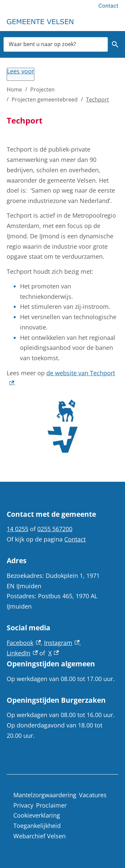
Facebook (24, 643)
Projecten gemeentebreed (45, 99)
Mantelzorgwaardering (45, 795)
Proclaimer (51, 805)
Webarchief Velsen (39, 836)
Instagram (62, 643)
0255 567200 (55, 529)
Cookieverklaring (37, 815)
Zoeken (114, 44)
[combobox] (56, 44)
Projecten (42, 89)
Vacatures (93, 795)
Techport (97, 99)
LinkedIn (22, 653)
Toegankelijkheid (37, 826)
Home (14, 89)
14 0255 (17, 529)
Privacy (23, 805)
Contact (108, 6)
